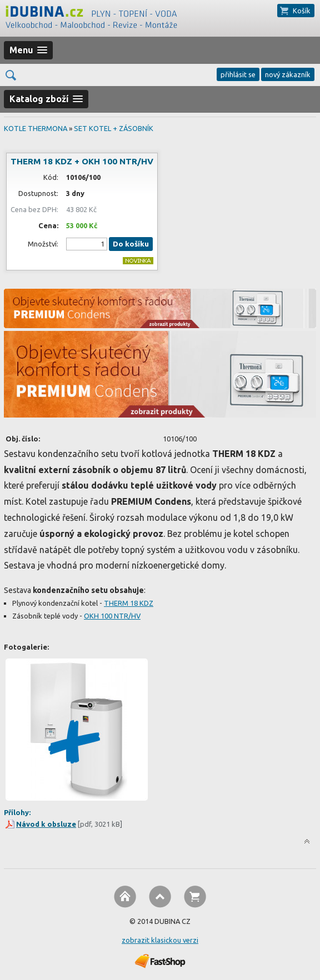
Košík (302, 11)
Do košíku (131, 244)
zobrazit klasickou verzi (160, 940)
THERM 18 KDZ (129, 603)
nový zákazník (288, 74)
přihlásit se (238, 74)
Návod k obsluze (46, 824)
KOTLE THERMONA (36, 128)
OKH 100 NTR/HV (112, 616)
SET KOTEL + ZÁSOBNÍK (114, 128)
